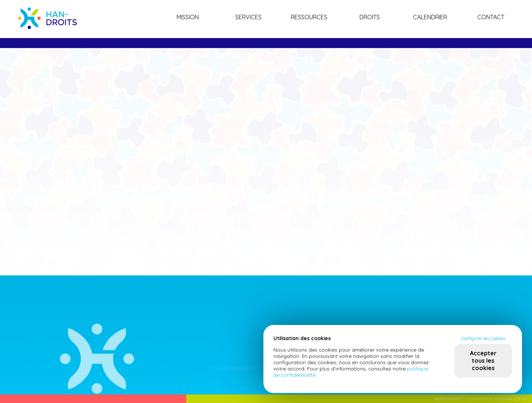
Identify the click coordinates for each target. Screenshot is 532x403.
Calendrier (430, 17)
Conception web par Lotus (497, 399)
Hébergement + (451, 399)
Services (248, 17)
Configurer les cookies (483, 338)
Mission (188, 17)
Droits (370, 17)
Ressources (309, 17)
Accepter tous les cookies (483, 360)
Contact (491, 17)
